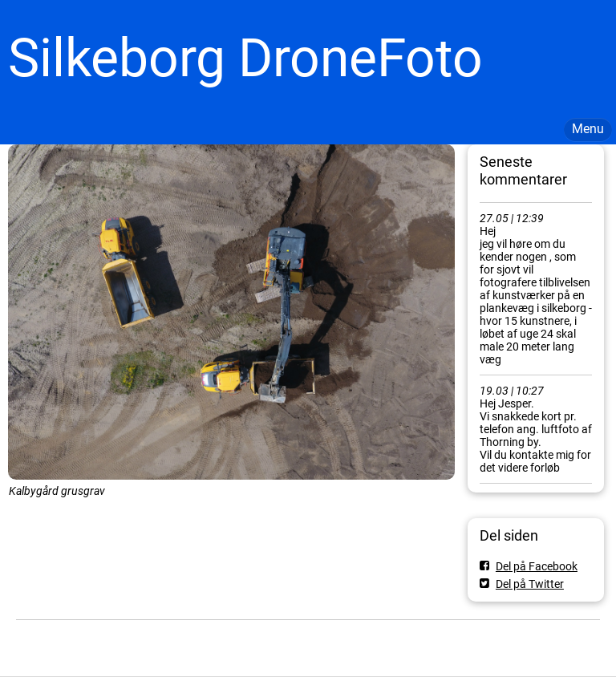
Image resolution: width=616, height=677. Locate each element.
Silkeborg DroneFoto (245, 58)
